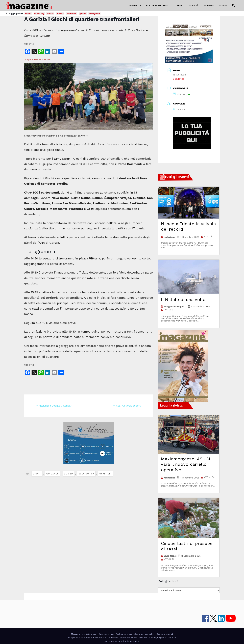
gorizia (69, 474)
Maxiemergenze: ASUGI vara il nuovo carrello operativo (186, 464)
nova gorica (86, 474)
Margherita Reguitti (175, 306)
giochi (37, 474)
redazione (169, 237)
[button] (233, 5)
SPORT (180, 5)
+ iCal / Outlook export (126, 406)
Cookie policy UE (165, 634)
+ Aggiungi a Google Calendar (55, 406)
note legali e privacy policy (141, 634)
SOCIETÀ (194, 5)
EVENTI (223, 5)
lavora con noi (106, 634)
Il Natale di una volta (183, 300)
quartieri (105, 474)
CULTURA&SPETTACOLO (159, 5)
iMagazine (76, 634)
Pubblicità (121, 634)
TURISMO (209, 5)
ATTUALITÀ (135, 5)
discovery (181, 94)
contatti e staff (90, 634)
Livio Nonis (170, 556)
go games (53, 474)
